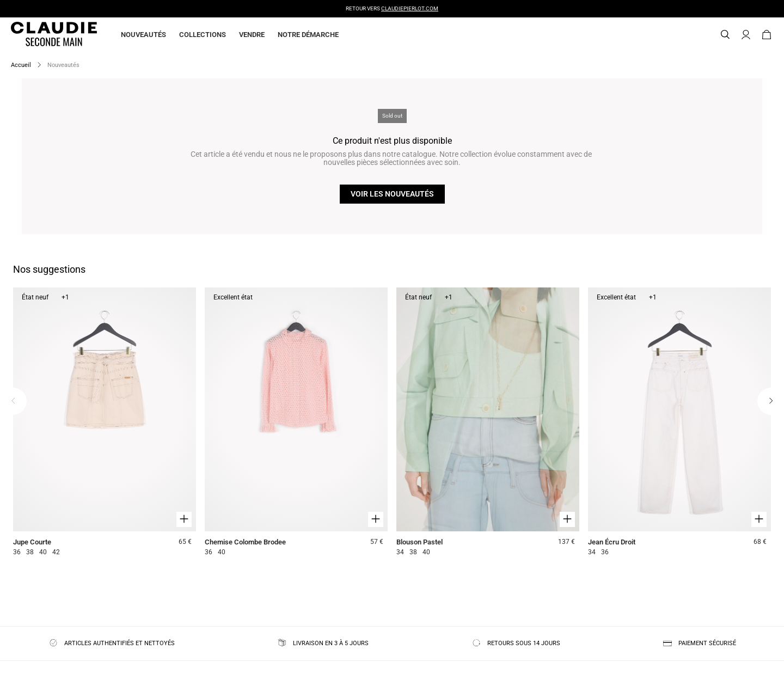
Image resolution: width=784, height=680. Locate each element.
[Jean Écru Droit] (679, 423)
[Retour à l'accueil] (41, 35)
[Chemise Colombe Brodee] (296, 423)
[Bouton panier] (767, 35)
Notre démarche (308, 35)
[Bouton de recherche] (725, 35)
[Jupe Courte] (105, 423)
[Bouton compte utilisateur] (746, 35)
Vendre (252, 35)
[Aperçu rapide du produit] (184, 519)
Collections (203, 35)
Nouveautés (143, 35)
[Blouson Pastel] (488, 423)
